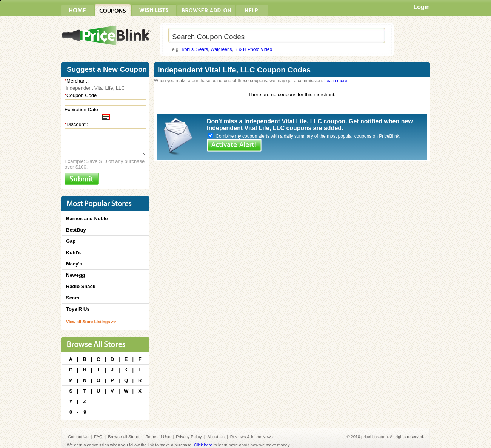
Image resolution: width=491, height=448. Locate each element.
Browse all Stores (124, 437)
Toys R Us (78, 309)
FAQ (98, 437)
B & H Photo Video (253, 49)
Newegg (75, 275)
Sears (202, 49)
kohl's (188, 49)
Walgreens (221, 49)
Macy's (74, 264)
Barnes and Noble (87, 219)
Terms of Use (158, 437)
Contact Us (78, 437)
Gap (71, 241)
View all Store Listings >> (91, 322)
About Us (216, 437)
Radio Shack (81, 286)
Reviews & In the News (252, 437)
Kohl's (73, 252)
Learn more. (336, 81)
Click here (203, 445)
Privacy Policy (189, 437)
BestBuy (76, 230)
